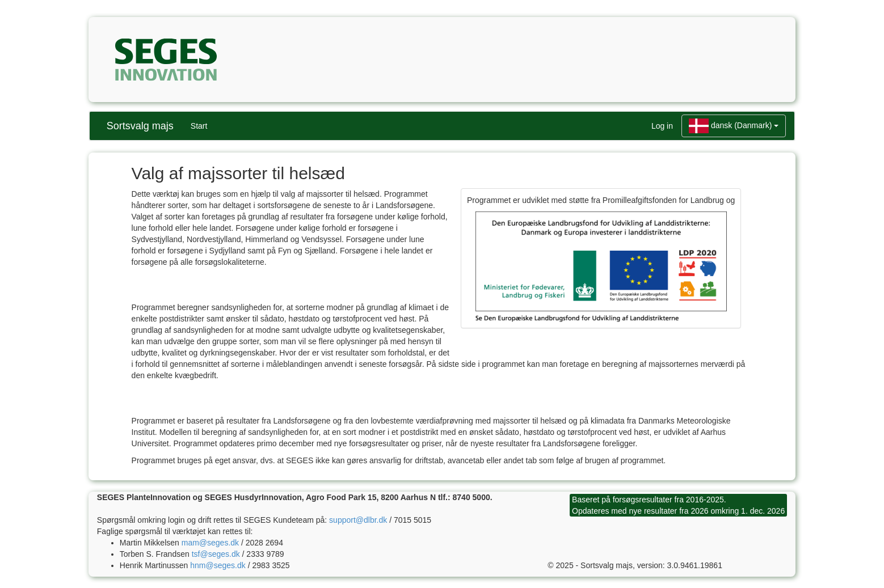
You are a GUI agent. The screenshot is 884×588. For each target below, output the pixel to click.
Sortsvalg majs (140, 126)
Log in (662, 126)
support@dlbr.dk (358, 520)
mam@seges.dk (210, 543)
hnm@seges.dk (218, 565)
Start (199, 126)
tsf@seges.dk (216, 554)
